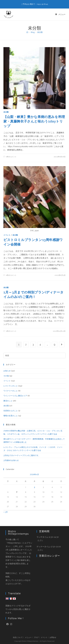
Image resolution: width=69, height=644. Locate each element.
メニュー (28, 637)
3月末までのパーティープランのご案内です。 (22, 455)
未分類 (40, 32)
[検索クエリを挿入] (34, 355)
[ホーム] (27, 32)
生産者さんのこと (11, 411)
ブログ (36, 637)
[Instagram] (11, 624)
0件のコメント (11, 157)
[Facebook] (7, 624)
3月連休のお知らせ (11, 460)
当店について (18, 637)
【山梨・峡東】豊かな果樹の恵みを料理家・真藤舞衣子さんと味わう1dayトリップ (34, 121)
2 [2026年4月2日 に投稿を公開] (35, 487)
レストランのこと (11, 386)
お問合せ (53, 637)
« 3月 (6, 512)
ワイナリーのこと (11, 391)
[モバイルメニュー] (60, 14)
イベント (7, 235)
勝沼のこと (8, 401)
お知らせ (7, 371)
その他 (6, 376)
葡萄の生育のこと (11, 416)
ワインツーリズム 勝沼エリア (15, 396)
